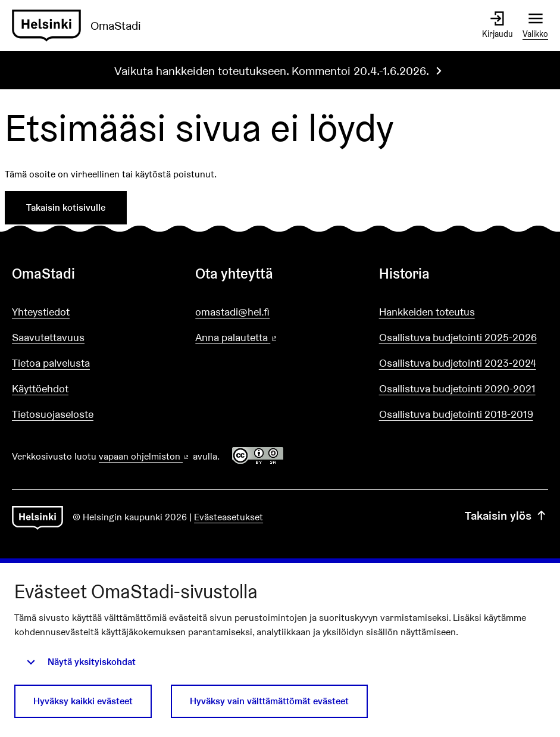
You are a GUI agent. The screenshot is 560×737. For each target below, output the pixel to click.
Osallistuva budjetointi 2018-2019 (456, 414)
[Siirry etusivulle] (81, 26)
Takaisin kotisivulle (66, 207)
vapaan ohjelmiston (145, 456)
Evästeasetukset (229, 517)
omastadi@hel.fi (232, 312)
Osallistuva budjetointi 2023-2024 (458, 363)
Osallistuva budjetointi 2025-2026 (458, 337)
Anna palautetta (270, 338)
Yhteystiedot (41, 312)
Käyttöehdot (40, 388)
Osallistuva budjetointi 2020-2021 (457, 388)
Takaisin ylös (506, 516)
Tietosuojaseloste (53, 414)
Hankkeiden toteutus (427, 312)
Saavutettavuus (48, 337)
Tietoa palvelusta (51, 363)
